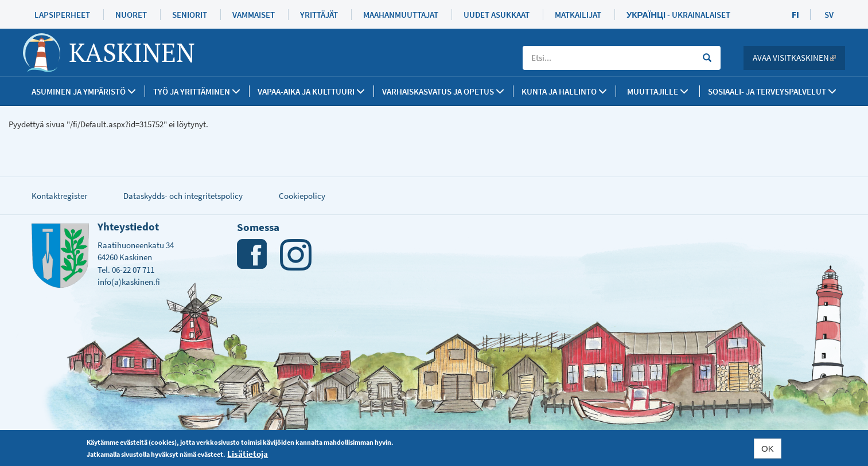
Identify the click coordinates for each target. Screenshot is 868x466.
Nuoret (131, 15)
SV (829, 15)
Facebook (253, 255)
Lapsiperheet (62, 15)
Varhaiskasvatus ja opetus (443, 91)
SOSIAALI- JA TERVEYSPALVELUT (772, 91)
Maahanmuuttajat (401, 15)
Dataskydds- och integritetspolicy (183, 196)
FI (795, 15)
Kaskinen (132, 52)
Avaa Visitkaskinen (799, 58)
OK (768, 449)
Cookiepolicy (302, 196)
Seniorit (190, 15)
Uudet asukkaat (497, 15)
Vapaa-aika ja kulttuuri (311, 91)
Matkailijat (578, 15)
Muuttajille (658, 91)
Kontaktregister (59, 196)
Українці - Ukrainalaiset (678, 15)
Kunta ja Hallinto (564, 91)
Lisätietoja (248, 454)
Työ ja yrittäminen (197, 91)
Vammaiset (254, 15)
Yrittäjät (319, 15)
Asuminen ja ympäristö (84, 91)
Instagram (296, 255)
